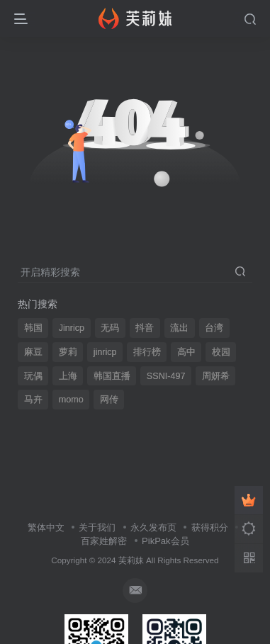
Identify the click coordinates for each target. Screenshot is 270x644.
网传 (109, 400)
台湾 (214, 328)
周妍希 (216, 376)
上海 (68, 376)
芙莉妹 (131, 560)
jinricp (105, 352)
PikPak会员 (165, 541)
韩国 (33, 328)
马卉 (33, 400)
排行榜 (147, 352)
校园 (221, 352)
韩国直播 (112, 376)
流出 (179, 328)
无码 (110, 328)
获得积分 (210, 527)
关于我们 (97, 527)
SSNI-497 (166, 376)
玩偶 (33, 376)
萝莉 (68, 352)
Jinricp (72, 328)
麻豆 (33, 352)
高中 (186, 352)
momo (71, 400)
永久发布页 (153, 527)
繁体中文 (46, 527)
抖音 (145, 328)
